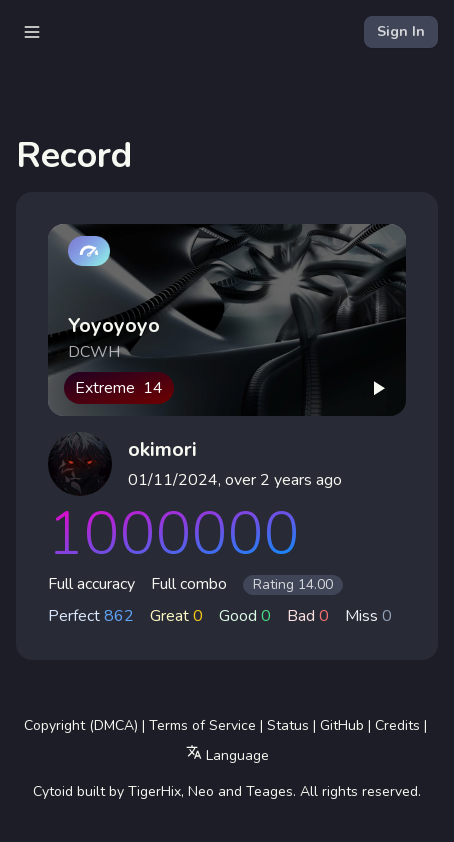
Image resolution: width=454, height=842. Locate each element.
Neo (201, 791)
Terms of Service (202, 725)
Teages (269, 791)
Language (227, 754)
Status (288, 725)
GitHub (342, 725)
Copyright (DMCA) (81, 725)
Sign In (401, 31)
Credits (397, 725)
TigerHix (154, 791)
